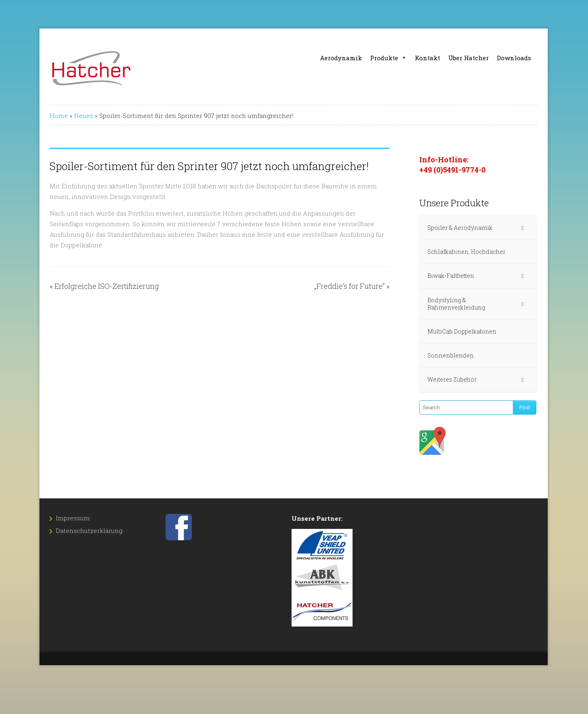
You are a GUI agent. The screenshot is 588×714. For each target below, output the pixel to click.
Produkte (388, 58)
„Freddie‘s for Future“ (350, 286)
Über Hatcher (468, 58)
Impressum (73, 518)
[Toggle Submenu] (523, 228)
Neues (84, 116)
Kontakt (427, 58)
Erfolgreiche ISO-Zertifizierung (107, 286)
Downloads (514, 58)
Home (59, 116)
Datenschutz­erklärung (89, 531)
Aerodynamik (341, 58)
